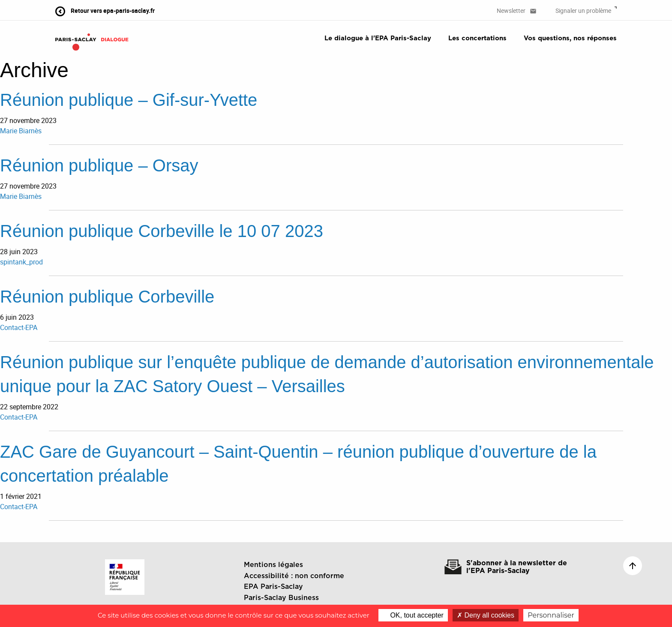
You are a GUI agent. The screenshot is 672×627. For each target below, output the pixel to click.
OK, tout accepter (413, 615)
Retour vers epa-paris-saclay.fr (105, 10)
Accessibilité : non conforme (294, 576)
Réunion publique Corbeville (107, 297)
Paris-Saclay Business (281, 598)
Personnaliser (551, 615)
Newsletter (517, 10)
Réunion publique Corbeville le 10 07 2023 (162, 231)
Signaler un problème (586, 10)
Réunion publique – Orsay (99, 165)
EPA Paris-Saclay (273, 587)
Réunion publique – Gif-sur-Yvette (129, 100)
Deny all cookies (486, 615)
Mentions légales (273, 565)
